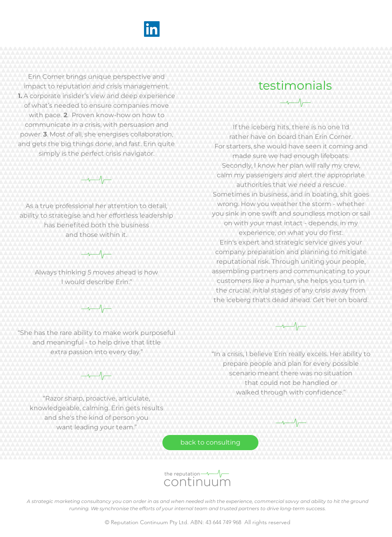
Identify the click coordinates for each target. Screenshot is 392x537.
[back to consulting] (210, 443)
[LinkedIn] (152, 29)
